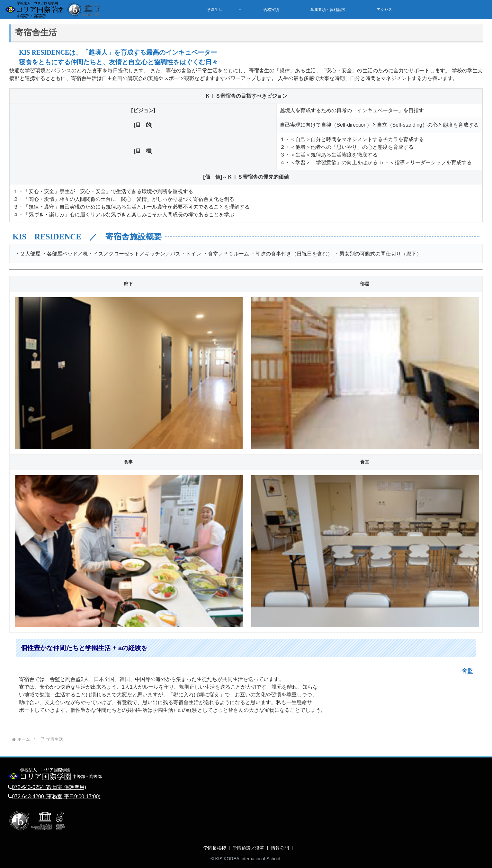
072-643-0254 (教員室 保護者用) (49, 787)
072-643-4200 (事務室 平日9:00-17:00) (56, 796)
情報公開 (280, 848)
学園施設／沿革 (248, 848)
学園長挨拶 (215, 848)
